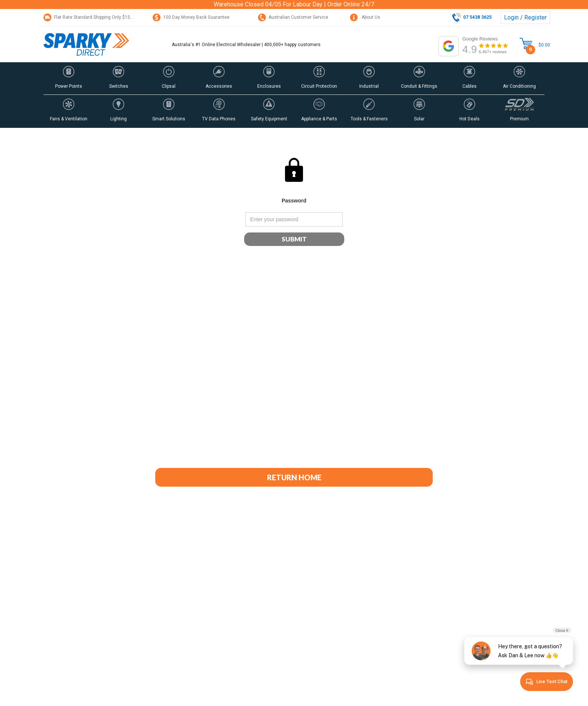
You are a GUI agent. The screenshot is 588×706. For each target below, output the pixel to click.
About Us (365, 17)
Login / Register (525, 17)
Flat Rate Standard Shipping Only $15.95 (90, 17)
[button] (69, 78)
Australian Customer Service (293, 17)
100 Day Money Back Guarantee (191, 17)
